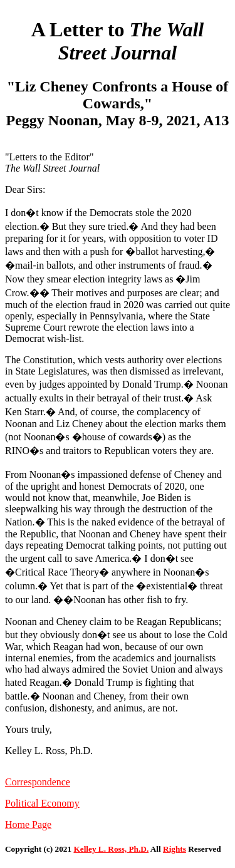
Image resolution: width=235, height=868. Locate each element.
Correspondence (38, 782)
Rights (175, 849)
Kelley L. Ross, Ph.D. (111, 849)
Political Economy (42, 803)
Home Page (28, 824)
